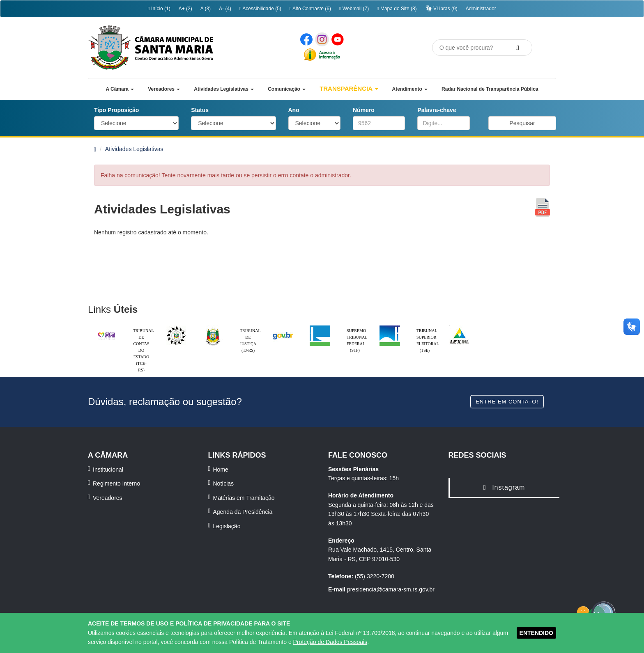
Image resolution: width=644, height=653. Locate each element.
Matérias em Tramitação (244, 498)
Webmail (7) (354, 9)
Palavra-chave (437, 110)
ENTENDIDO (536, 633)
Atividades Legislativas (134, 149)
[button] (120, 89)
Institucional (108, 470)
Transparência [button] (349, 88)
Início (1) (159, 9)
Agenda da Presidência (243, 512)
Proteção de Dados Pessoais (330, 642)
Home (221, 470)
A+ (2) (185, 9)
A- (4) (225, 9)
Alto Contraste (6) (310, 9)
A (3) (206, 9)
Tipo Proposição (116, 110)
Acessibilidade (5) (260, 9)
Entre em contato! (507, 401)
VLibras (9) (441, 8)
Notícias (224, 483)
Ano (294, 110)
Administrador (481, 9)
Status (200, 110)
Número (364, 110)
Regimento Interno (116, 483)
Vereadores (108, 498)
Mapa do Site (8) (397, 9)
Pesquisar (522, 123)
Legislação (227, 526)
